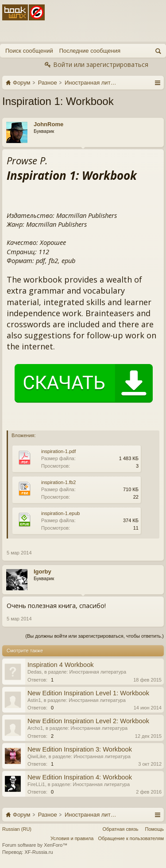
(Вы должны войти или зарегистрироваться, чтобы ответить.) (95, 636)
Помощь (155, 829)
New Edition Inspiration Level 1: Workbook (88, 693)
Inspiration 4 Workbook (61, 665)
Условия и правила (72, 838)
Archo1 (35, 728)
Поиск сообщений (29, 51)
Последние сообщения (90, 51)
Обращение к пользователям (131, 838)
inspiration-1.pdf (58, 451)
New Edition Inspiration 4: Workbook (80, 777)
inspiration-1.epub (60, 513)
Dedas (35, 672)
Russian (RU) (17, 829)
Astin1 (34, 700)
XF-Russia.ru (39, 852)
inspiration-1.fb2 (58, 482)
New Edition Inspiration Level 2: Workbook (88, 721)
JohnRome (48, 124)
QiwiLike (37, 756)
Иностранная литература (98, 672)
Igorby (42, 572)
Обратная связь (120, 829)
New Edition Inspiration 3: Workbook (80, 749)
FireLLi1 (36, 784)
